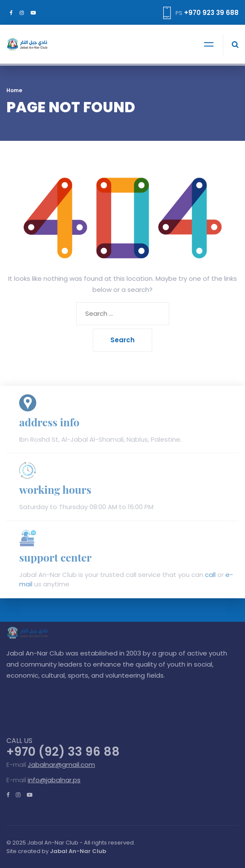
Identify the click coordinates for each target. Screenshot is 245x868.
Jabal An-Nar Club (78, 851)
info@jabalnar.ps (54, 780)
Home (14, 90)
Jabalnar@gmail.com (61, 765)
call (210, 575)
